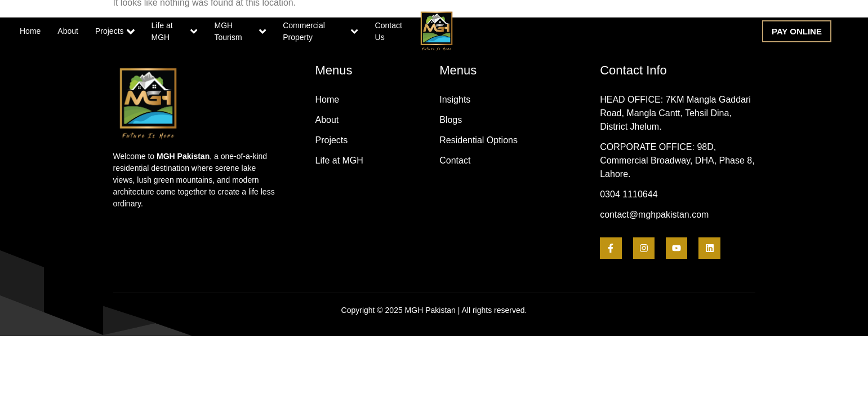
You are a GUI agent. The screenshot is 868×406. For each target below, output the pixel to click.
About (68, 31)
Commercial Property (320, 31)
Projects (115, 32)
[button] (797, 31)
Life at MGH (175, 31)
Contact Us (389, 31)
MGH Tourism (241, 31)
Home (30, 31)
